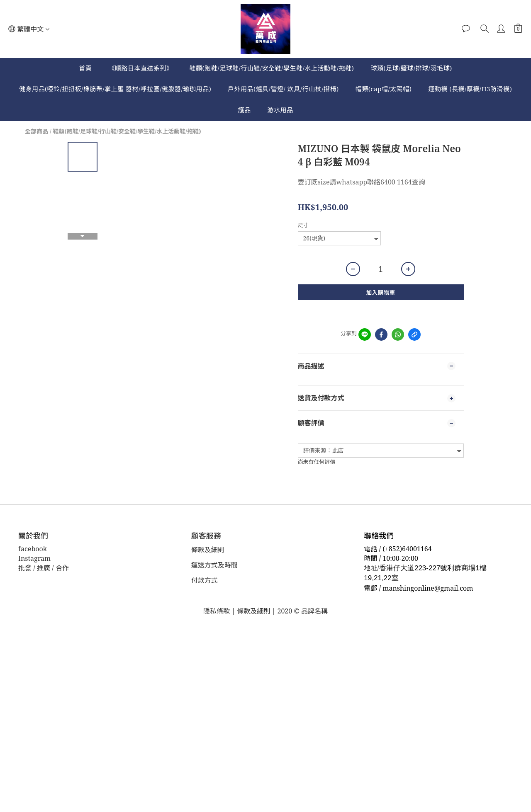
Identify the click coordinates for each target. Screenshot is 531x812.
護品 (244, 110)
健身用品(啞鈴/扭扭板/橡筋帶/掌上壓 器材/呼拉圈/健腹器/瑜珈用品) (115, 89)
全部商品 (37, 131)
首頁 (85, 68)
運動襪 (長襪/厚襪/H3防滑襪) (470, 89)
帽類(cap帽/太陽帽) (384, 89)
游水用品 (280, 110)
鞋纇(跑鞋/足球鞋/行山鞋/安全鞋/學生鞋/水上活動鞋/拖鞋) (272, 68)
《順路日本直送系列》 (140, 68)
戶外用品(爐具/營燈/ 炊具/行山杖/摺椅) (283, 89)
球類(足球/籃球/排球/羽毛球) (411, 68)
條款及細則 (208, 550)
